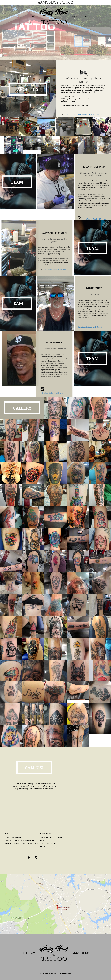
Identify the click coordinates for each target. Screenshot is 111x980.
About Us (28, 89)
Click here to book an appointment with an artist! (84, 114)
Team (93, 285)
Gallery (75, 16)
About (33, 16)
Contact (85, 16)
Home (25, 16)
